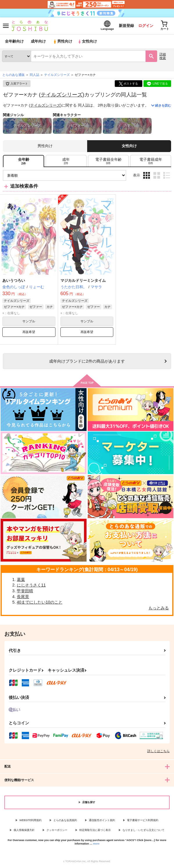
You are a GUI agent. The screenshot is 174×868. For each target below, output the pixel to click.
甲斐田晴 (25, 591)
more (96, 844)
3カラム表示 (147, 176)
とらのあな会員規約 (65, 820)
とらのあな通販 (14, 75)
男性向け (63, 42)
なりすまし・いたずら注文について (143, 830)
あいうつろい (14, 281)
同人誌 (34, 75)
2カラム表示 (157, 176)
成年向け (38, 42)
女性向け (87, 42)
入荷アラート (17, 84)
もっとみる (159, 608)
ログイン (145, 26)
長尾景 (23, 597)
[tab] (66, 161)
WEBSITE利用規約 (31, 820)
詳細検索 (163, 56)
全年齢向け (14, 42)
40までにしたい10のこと (40, 602)
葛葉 (21, 580)
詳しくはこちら (158, 751)
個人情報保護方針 (24, 830)
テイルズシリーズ (62, 95)
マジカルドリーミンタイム (83, 281)
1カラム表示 (167, 176)
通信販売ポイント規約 (102, 820)
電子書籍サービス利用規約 (143, 820)
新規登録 (125, 26)
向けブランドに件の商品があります (87, 361)
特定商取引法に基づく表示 (95, 830)
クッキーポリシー (57, 830)
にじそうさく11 (31, 585)
